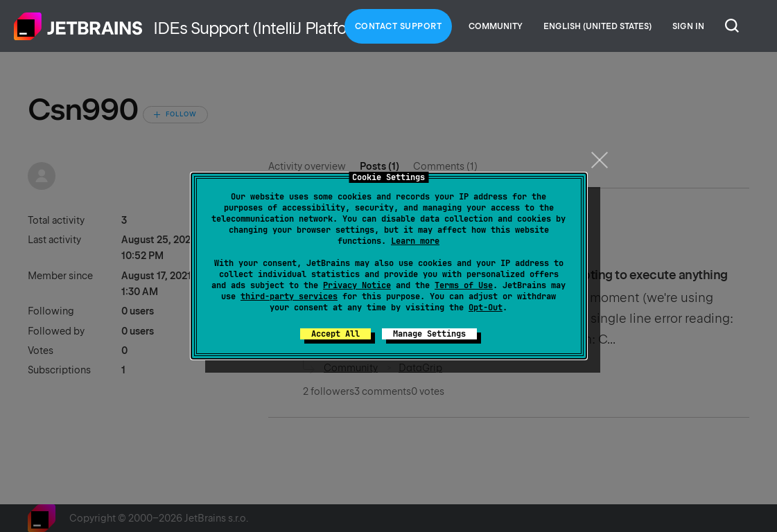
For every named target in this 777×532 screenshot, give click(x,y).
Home (78, 26)
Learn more (415, 241)
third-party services (289, 296)
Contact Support (399, 26)
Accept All (335, 334)
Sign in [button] (688, 26)
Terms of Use (464, 285)
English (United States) (597, 26)
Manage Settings (429, 334)
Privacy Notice (357, 285)
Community (496, 26)
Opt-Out (486, 308)
